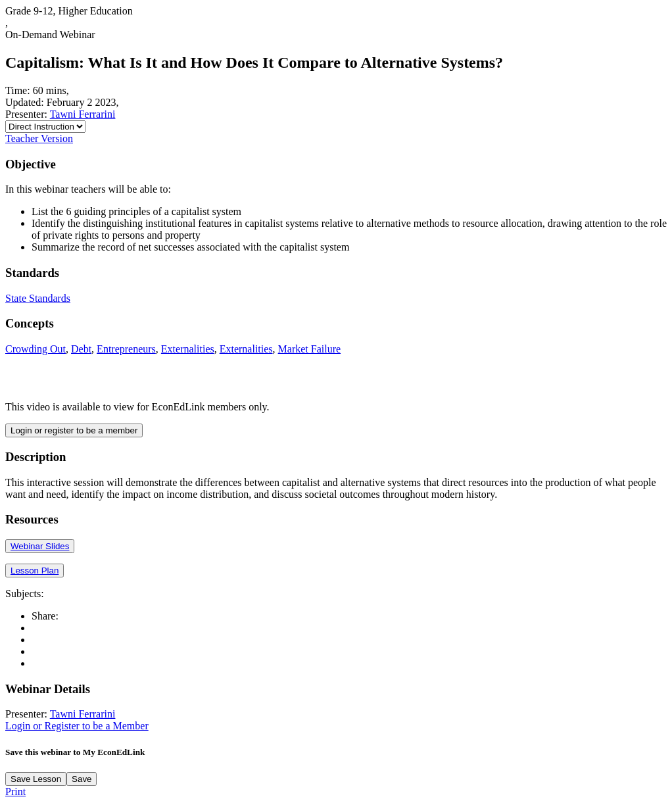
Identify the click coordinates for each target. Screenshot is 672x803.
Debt (81, 349)
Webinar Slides (40, 546)
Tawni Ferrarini (83, 114)
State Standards (38, 298)
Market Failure (310, 349)
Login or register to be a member (74, 430)
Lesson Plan (35, 571)
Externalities (188, 349)
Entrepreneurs (126, 349)
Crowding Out (36, 349)
